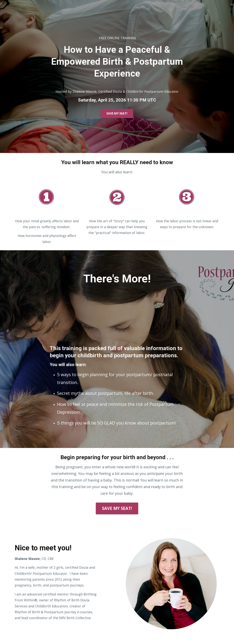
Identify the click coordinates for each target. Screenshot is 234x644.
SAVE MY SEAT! (117, 113)
